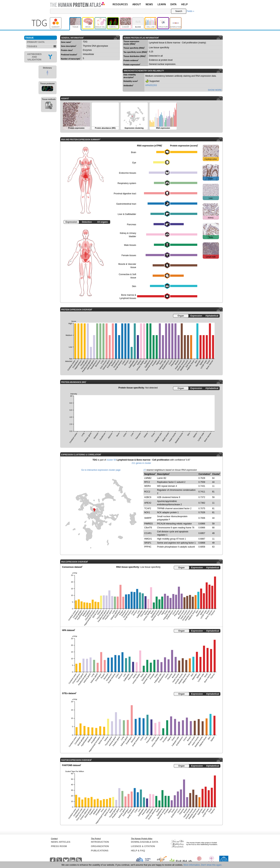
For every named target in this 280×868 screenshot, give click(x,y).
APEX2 (148, 503)
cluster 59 (111, 460)
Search (179, 11)
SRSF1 (148, 543)
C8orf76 (148, 528)
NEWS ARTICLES (61, 842)
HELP (184, 4)
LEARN (162, 4)
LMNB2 (148, 478)
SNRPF (148, 518)
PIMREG (149, 524)
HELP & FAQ (138, 851)
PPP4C (148, 547)
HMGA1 (148, 539)
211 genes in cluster (141, 463)
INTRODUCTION (100, 842)
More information (192, 865)
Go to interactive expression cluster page (101, 470)
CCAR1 (148, 533)
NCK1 (147, 512)
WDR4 (147, 486)
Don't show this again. (212, 865)
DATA (173, 4)
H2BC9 (148, 497)
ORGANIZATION (100, 846)
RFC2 (147, 482)
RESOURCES (120, 4)
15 (145, 470)
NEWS (149, 4)
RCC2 (147, 492)
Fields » (190, 11)
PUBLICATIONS (100, 851)
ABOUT (137, 4)
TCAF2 (148, 508)
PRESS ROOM (59, 846)
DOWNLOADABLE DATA (145, 842)
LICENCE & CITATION (143, 846)
